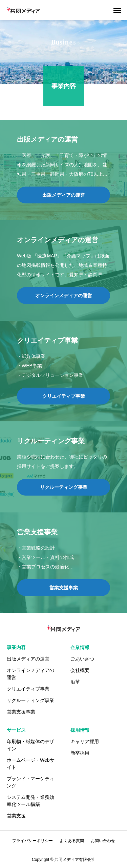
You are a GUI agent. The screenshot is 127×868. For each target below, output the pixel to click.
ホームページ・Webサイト (31, 764)
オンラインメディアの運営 (30, 674)
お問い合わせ (103, 841)
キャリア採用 (85, 741)
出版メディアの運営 (28, 659)
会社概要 (80, 670)
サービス (16, 730)
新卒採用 (80, 753)
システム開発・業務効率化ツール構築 (30, 801)
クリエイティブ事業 (28, 689)
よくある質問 (72, 841)
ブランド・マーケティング (30, 782)
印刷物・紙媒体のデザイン (30, 745)
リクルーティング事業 (30, 700)
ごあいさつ (82, 659)
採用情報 (80, 730)
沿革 (75, 682)
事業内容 (16, 647)
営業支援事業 (21, 712)
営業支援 (16, 816)
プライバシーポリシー (33, 841)
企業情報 (80, 647)
